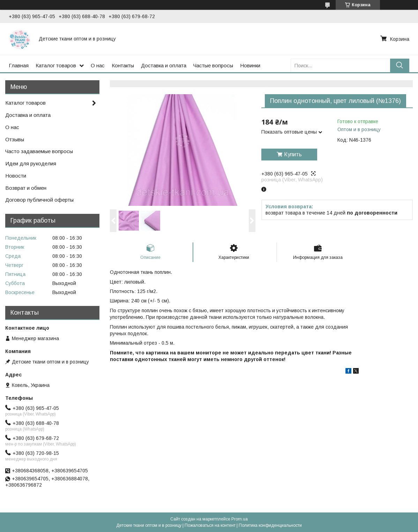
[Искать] (400, 65)
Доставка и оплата (164, 65)
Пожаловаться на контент (210, 525)
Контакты (123, 65)
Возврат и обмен (26, 188)
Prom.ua (240, 519)
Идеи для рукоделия (31, 163)
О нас (98, 65)
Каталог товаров (56, 65)
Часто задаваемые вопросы (39, 151)
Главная (19, 65)
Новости (16, 176)
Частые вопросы (213, 65)
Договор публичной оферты (39, 200)
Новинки (250, 65)
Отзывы (15, 139)
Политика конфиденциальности (270, 525)
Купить (293, 154)
